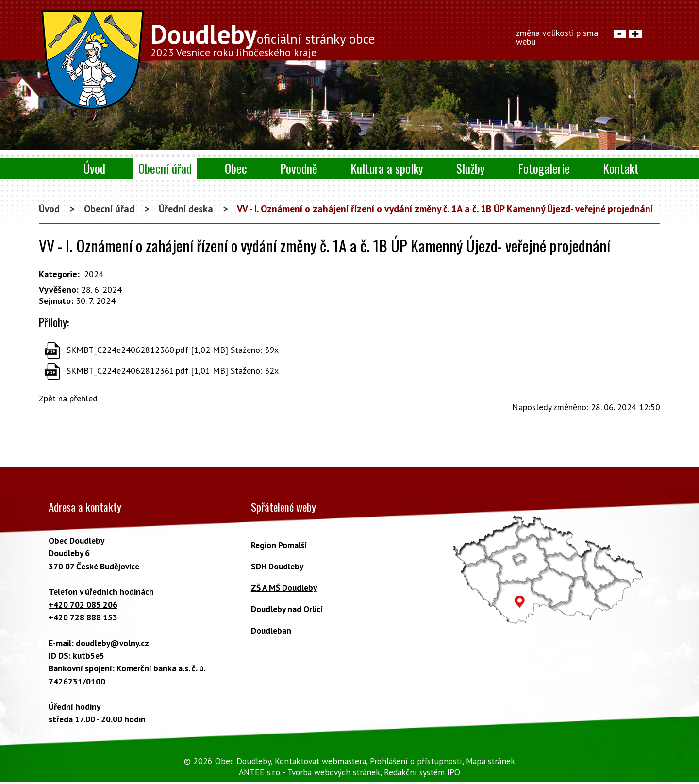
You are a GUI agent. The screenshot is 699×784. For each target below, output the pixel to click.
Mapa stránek (491, 761)
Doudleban (271, 630)
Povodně (299, 168)
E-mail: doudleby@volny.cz (99, 643)
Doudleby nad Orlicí (287, 609)
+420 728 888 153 (83, 617)
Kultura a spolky (387, 168)
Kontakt (621, 168)
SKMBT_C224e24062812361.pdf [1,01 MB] (147, 370)
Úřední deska (186, 209)
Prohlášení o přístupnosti (416, 761)
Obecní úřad (165, 168)
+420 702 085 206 (83, 605)
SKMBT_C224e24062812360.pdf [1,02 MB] (147, 349)
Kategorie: (59, 274)
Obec (236, 168)
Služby (471, 168)
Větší (636, 34)
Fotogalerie (544, 168)
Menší (620, 34)
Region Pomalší (279, 545)
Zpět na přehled (68, 398)
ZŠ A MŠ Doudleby (284, 588)
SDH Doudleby (277, 566)
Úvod (94, 168)
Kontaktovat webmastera (320, 761)
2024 (94, 274)
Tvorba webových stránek (334, 772)
